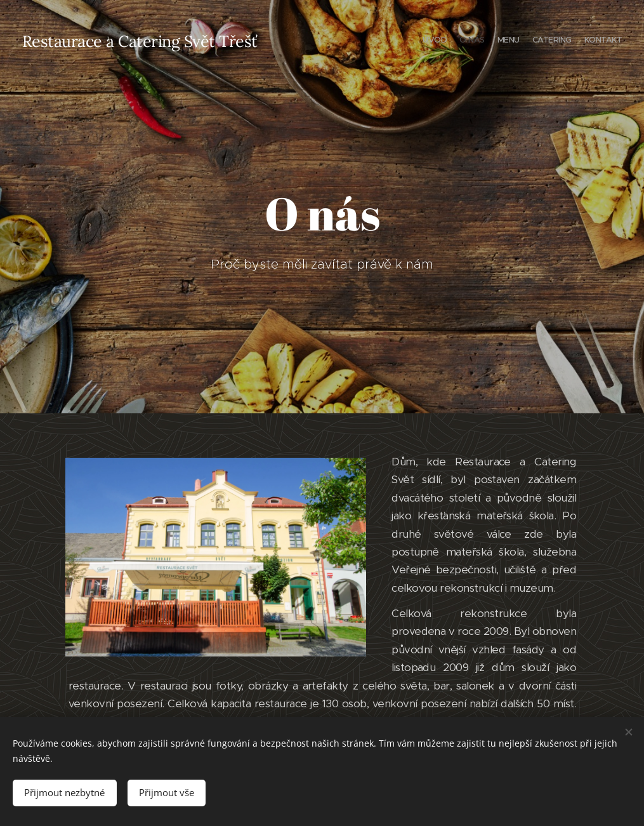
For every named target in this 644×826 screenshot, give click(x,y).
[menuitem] (573, 41)
